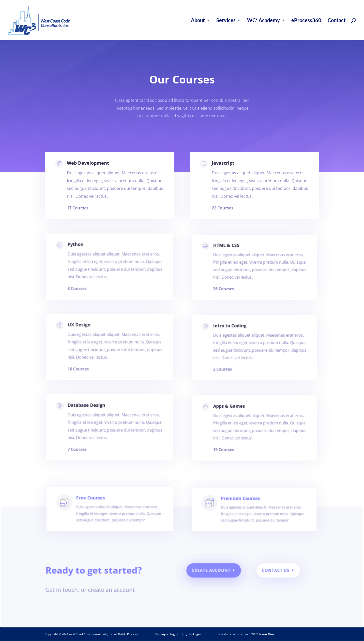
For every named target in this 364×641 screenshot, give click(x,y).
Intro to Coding (234, 335)
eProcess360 (306, 21)
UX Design (85, 335)
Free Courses (99, 510)
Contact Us (271, 573)
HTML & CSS (231, 255)
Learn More (267, 634)
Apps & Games (233, 415)
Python (82, 254)
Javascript (227, 171)
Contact (337, 21)
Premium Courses (239, 511)
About (198, 21)
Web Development (90, 169)
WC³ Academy (263, 21)
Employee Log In (167, 634)
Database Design (91, 415)
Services (226, 21)
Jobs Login (194, 634)
